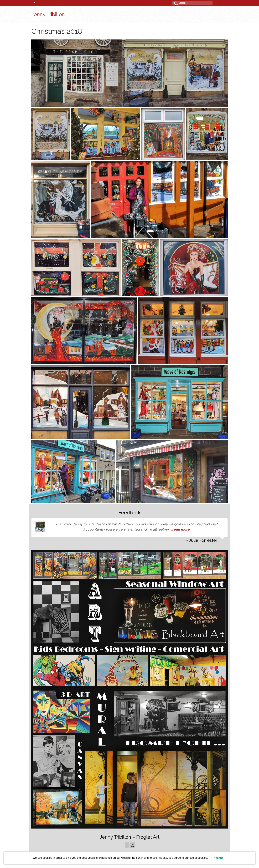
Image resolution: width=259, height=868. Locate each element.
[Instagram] (132, 845)
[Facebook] (127, 845)
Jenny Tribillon (48, 14)
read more (181, 529)
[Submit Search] (175, 3)
